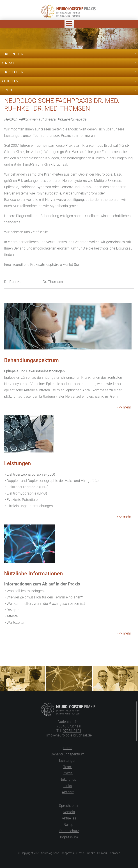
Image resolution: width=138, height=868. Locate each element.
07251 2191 (72, 731)
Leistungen (68, 760)
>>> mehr (124, 407)
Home (68, 748)
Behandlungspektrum (68, 754)
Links (68, 786)
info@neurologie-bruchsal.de (69, 735)
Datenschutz (69, 831)
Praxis (68, 773)
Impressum (69, 837)
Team (68, 767)
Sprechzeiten (69, 806)
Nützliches (68, 779)
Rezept (69, 825)
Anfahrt (68, 792)
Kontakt (69, 812)
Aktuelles (69, 818)
